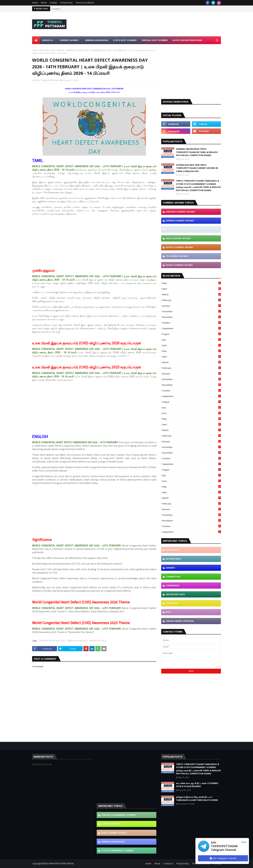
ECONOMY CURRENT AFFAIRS (181, 230)
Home (35, 3)
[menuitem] (36, 40)
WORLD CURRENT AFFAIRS (179, 265)
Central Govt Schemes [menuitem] (155, 40)
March (192, 294)
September (192, 328)
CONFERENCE (173, 586)
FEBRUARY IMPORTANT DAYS (52, 641)
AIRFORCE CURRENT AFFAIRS (180, 212)
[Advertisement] (162, 24)
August (192, 334)
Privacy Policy (66, 3)
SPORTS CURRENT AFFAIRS (180, 247)
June (192, 345)
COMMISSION (173, 577)
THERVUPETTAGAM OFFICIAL (61, 864)
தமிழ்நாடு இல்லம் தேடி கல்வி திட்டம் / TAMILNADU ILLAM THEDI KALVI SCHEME (197, 799)
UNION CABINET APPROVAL (180, 621)
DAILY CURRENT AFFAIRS (114, 833)
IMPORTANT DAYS (48, 50)
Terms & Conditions (85, 3)
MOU (169, 612)
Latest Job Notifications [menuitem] (187, 40)
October (192, 323)
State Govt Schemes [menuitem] (125, 40)
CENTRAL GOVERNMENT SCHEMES (119, 815)
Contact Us (168, 864)
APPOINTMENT (174, 559)
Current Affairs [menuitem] (69, 40)
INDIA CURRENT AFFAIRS (178, 238)
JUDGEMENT (172, 603)
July (192, 340)
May (192, 283)
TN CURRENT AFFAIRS (177, 256)
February (192, 300)
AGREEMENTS (173, 550)
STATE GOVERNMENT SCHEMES (117, 851)
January (192, 306)
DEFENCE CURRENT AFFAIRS (180, 221)
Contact (53, 3)
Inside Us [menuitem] (47, 40)
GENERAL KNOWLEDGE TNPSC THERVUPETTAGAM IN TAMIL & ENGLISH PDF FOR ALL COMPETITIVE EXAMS (197, 152)
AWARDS (170, 568)
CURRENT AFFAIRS (111, 824)
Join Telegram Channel (223, 858)
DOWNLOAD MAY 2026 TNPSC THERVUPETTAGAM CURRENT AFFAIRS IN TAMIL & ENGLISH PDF (197, 168)
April (192, 289)
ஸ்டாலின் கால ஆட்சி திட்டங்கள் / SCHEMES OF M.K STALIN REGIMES (197, 785)
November (192, 317)
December (192, 311)
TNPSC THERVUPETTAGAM (46, 80)
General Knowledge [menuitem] (97, 40)
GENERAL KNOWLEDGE (77, 641)
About (44, 3)
